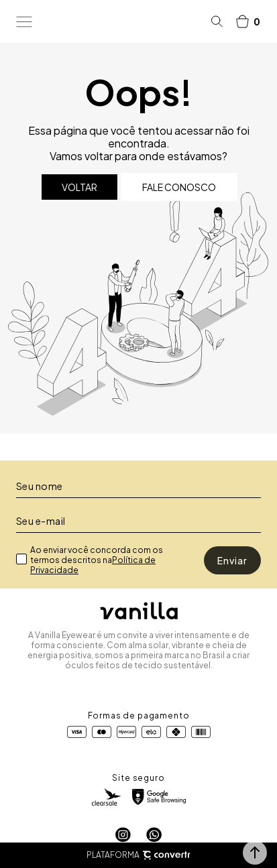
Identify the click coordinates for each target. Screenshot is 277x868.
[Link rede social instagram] (123, 835)
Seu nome (40, 486)
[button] (255, 853)
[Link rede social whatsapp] (154, 835)
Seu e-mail (41, 521)
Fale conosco (179, 187)
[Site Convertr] (166, 856)
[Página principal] (121, 21)
